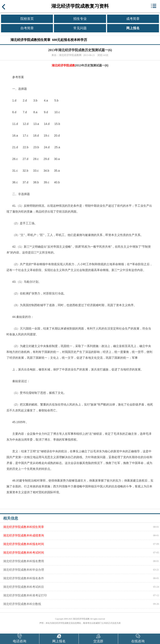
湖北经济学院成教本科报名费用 (24, 561)
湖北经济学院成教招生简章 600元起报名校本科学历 (49, 40)
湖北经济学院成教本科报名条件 (24, 578)
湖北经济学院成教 (63, 65)
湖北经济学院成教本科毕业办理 (24, 570)
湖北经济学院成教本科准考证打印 (25, 595)
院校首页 (27, 19)
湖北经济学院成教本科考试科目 (24, 587)
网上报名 (133, 28)
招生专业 (80, 19)
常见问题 (80, 28)
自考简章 (27, 28)
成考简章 (133, 19)
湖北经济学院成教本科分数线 (22, 604)
